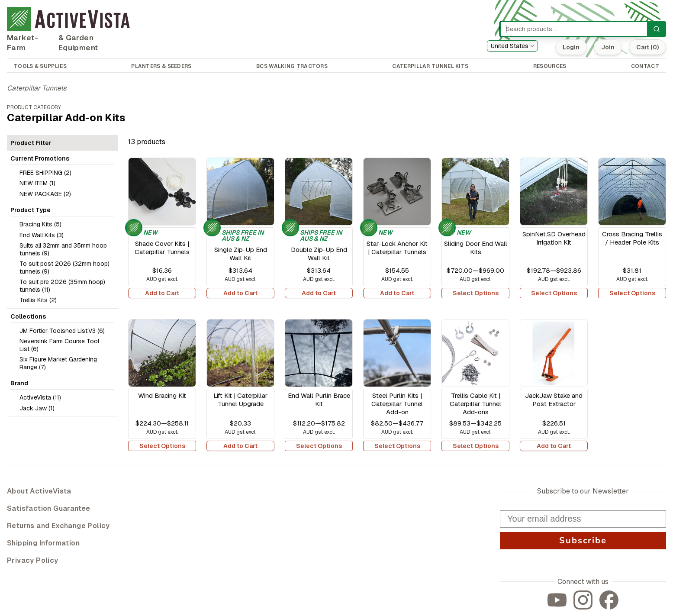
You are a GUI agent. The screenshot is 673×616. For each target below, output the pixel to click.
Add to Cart (162, 293)
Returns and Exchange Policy (58, 526)
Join (608, 47)
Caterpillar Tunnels (37, 88)
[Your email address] (583, 519)
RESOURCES (550, 66)
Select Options (476, 293)
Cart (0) (647, 47)
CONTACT (645, 66)
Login (571, 47)
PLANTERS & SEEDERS (161, 66)
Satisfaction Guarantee (49, 508)
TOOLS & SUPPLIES (40, 66)
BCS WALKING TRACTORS (292, 66)
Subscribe (583, 540)
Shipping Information (43, 543)
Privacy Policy (33, 560)
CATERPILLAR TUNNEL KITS (430, 66)
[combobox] (512, 46)
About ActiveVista (39, 491)
